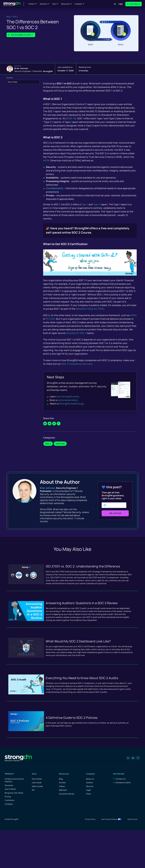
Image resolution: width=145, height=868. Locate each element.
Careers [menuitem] (89, 783)
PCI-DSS (50, 319)
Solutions (43, 4)
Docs (54, 4)
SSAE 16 (71, 118)
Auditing (60, 444)
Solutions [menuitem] (9, 785)
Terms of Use (132, 819)
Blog (8, 17)
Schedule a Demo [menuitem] (123, 783)
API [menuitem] (33, 790)
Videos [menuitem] (62, 786)
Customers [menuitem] (10, 800)
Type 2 (97, 204)
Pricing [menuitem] (8, 797)
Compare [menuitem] (9, 804)
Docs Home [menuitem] (37, 779)
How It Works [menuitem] (10, 789)
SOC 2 (15, 17)
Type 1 (85, 204)
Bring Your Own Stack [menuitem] (14, 793)
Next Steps (13, 82)
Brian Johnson (21, 68)
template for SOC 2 (76, 333)
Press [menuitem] (88, 794)
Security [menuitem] (90, 786)
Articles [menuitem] (62, 783)
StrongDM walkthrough (72, 404)
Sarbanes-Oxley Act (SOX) (90, 309)
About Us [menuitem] (90, 779)
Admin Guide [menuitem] (37, 786)
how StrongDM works (68, 397)
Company (78, 4)
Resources (65, 4)
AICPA (46, 160)
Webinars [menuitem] (63, 790)
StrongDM (48, 71)
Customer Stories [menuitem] (67, 794)
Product (32, 4)
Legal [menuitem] (88, 790)
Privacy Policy (90, 819)
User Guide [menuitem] (37, 783)
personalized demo (68, 400)
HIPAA (133, 315)
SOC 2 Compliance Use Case (77, 364)
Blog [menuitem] (61, 779)
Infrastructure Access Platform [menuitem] (14, 780)
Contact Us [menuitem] (121, 779)
